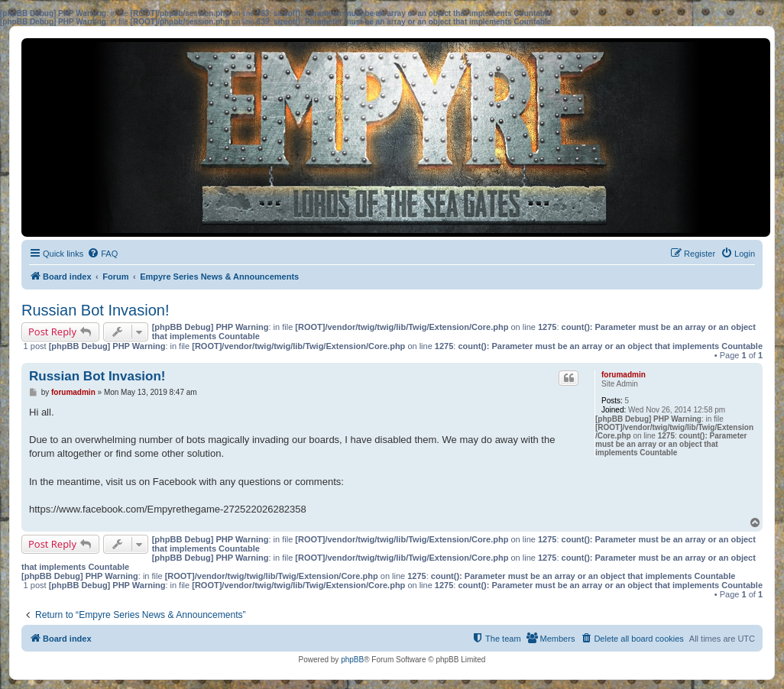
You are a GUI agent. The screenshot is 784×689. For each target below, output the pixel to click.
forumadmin (624, 375)
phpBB (352, 660)
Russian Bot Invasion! (95, 310)
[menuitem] (102, 254)
